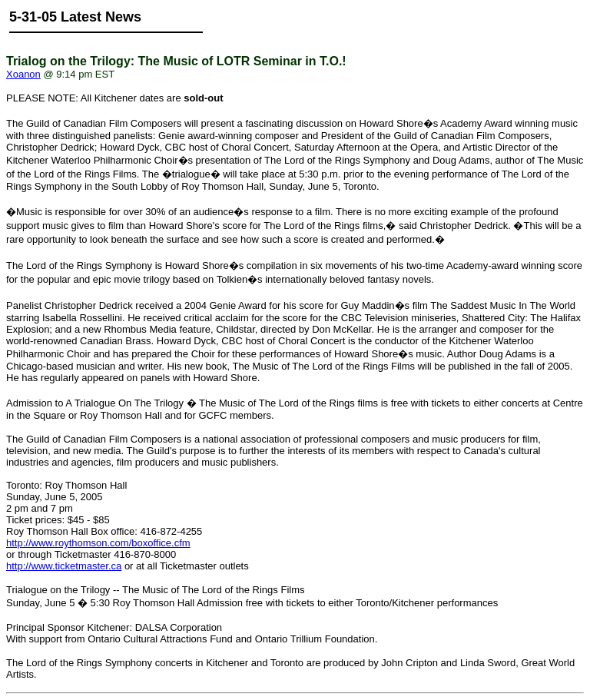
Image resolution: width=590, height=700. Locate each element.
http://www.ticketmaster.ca (64, 566)
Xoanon (23, 74)
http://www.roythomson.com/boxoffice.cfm (98, 543)
